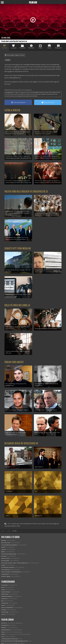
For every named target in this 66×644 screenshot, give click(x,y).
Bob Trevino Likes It (6, 531)
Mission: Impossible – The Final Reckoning (11, 560)
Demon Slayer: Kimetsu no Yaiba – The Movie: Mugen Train (14, 551)
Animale (3, 554)
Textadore (4, 636)
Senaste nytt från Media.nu (18, 245)
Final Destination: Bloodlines (8, 556)
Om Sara (3, 578)
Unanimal (4, 538)
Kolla (3, 632)
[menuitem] (3, 520)
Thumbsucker (4, 574)
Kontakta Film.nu (5, 614)
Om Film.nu (4, 612)
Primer (3, 576)
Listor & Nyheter (12, 110)
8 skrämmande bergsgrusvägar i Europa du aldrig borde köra (15, 634)
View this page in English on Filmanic (15, 55)
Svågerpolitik (4, 641)
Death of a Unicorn (6, 547)
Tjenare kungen (5, 601)
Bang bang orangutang (7, 585)
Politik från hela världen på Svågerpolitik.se (26, 189)
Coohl (3, 625)
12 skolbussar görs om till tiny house (10, 627)
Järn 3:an (3, 603)
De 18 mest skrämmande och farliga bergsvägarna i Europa (15, 630)
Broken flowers (5, 583)
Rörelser (3, 536)
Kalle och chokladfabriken (7, 596)
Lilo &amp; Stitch (5, 563)
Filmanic (3, 623)
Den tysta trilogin (5, 549)
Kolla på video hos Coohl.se (17, 300)
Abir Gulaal (4, 545)
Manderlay (4, 598)
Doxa (2, 589)
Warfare (3, 540)
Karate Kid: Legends (6, 565)
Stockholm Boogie (6, 580)
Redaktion (4, 616)
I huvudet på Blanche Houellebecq (9, 533)
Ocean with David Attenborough (9, 542)
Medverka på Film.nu (6, 618)
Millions (3, 594)
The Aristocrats (5, 592)
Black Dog (4, 529)
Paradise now (4, 587)
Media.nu (4, 639)
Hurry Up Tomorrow (6, 558)
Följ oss (3, 621)
